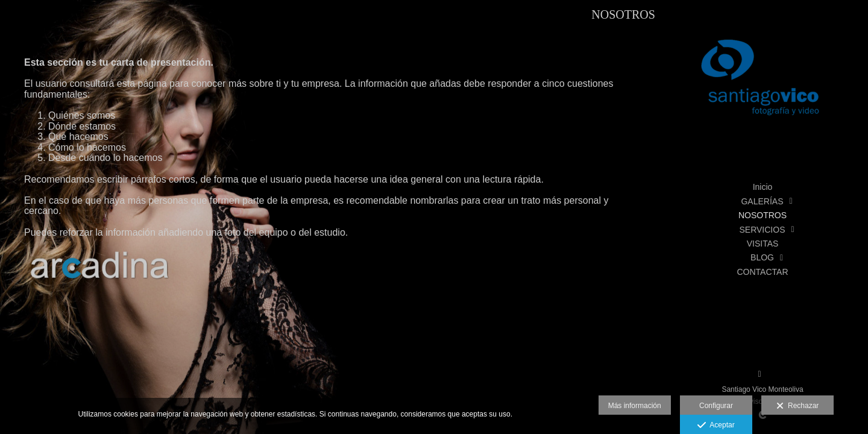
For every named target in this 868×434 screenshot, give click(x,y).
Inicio (763, 187)
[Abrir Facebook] (759, 374)
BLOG (762, 257)
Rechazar (797, 406)
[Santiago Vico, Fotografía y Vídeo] (763, 84)
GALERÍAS (762, 201)
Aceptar (716, 426)
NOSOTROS (763, 215)
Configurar (716, 406)
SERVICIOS (763, 230)
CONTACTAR (762, 272)
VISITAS (763, 244)
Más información (635, 406)
